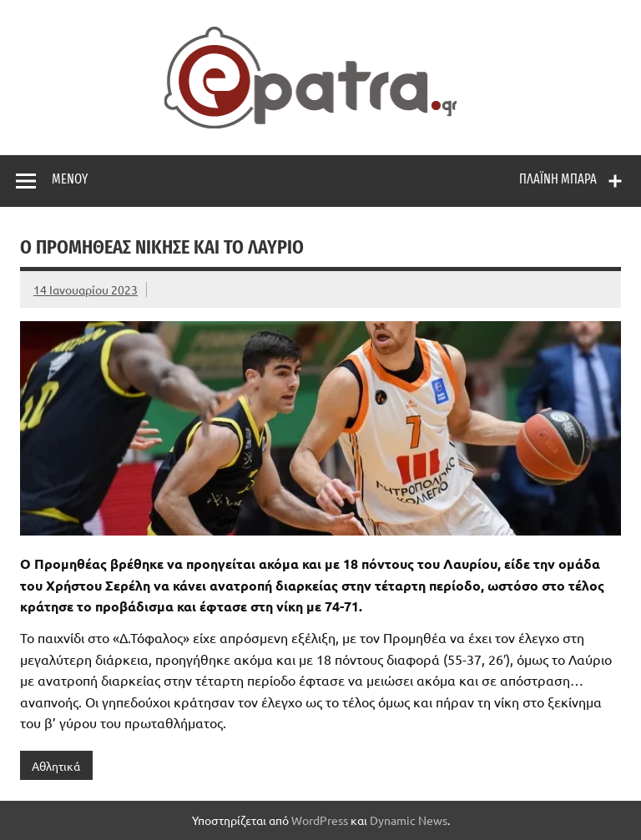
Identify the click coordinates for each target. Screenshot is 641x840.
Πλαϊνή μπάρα (558, 179)
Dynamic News (409, 820)
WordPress (320, 820)
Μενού (70, 179)
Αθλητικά (56, 766)
